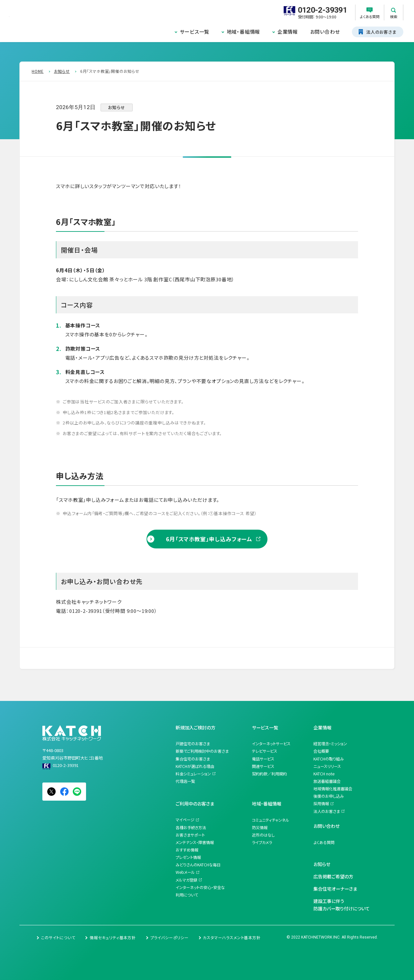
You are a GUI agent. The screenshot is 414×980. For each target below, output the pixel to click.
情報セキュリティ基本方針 (113, 938)
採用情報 (321, 804)
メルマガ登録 (186, 880)
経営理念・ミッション (330, 744)
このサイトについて (58, 938)
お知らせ (322, 864)
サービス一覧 (195, 32)
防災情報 (260, 828)
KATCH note (324, 774)
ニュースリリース (327, 766)
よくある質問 (324, 842)
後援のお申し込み (329, 796)
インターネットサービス (271, 744)
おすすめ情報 (187, 850)
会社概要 (321, 751)
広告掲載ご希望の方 (333, 876)
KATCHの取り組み (329, 759)
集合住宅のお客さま (193, 759)
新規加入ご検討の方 (196, 727)
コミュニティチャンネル (271, 820)
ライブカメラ (262, 842)
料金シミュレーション (193, 774)
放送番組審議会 (327, 781)
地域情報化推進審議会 (333, 789)
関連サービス (263, 766)
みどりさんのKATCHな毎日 (198, 865)
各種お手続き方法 (191, 828)
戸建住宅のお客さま (193, 744)
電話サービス (263, 759)
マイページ (185, 820)
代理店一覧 (185, 781)
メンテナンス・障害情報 (195, 842)
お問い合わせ (325, 32)
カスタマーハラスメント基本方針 (232, 938)
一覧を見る (51, 658)
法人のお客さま (327, 811)
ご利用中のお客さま (195, 804)
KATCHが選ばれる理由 (195, 766)
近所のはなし (263, 835)
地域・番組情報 (244, 32)
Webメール (185, 872)
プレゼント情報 (188, 857)
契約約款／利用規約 (269, 774)
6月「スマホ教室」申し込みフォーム (209, 539)
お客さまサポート (190, 835)
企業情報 (288, 32)
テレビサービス (265, 751)
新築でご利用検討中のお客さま (202, 751)
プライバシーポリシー (169, 938)
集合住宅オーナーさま (335, 889)
